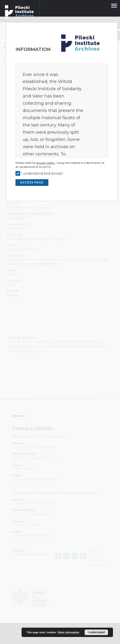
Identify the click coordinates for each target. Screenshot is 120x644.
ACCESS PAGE (32, 182)
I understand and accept (42, 173)
